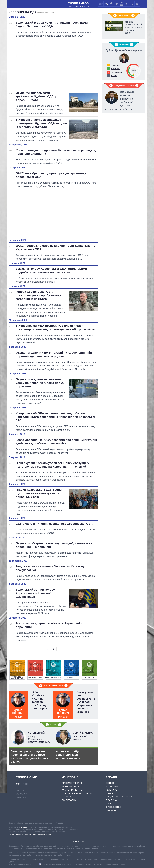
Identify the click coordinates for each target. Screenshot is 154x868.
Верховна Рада (71, 786)
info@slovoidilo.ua (77, 841)
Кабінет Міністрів (72, 790)
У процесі (115, 65)
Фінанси (111, 810)
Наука (109, 793)
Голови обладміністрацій (77, 793)
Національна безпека (119, 797)
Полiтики (124, 44)
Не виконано (117, 72)
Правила (21, 798)
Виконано (115, 69)
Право (110, 804)
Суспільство (114, 807)
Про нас (21, 791)
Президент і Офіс (72, 783)
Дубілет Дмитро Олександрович (124, 50)
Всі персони (69, 800)
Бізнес (110, 783)
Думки (53, 725)
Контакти (21, 794)
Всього (114, 76)
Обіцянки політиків (124, 85)
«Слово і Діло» (27, 827)
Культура (111, 790)
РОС (106, 4)
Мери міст (68, 797)
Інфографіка (124, 15)
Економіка (112, 786)
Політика (111, 800)
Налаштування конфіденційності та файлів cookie (30, 834)
